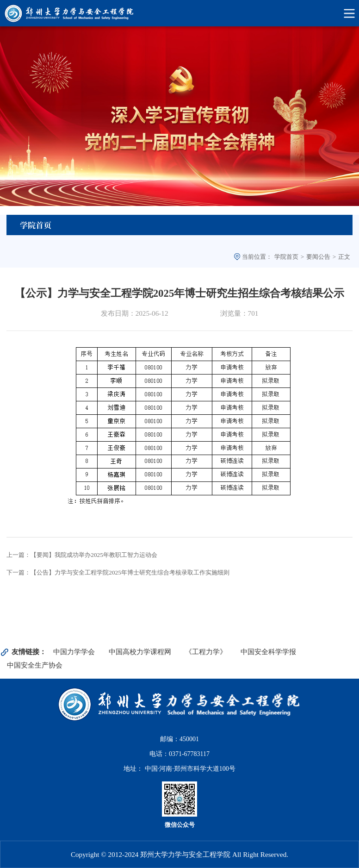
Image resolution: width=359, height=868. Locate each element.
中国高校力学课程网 (140, 652)
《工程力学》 (206, 652)
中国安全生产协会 (35, 665)
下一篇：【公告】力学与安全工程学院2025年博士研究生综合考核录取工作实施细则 (118, 572)
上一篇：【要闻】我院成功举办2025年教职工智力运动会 (82, 555)
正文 (344, 257)
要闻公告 (318, 257)
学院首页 (286, 257)
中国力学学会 (74, 652)
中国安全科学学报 (268, 652)
